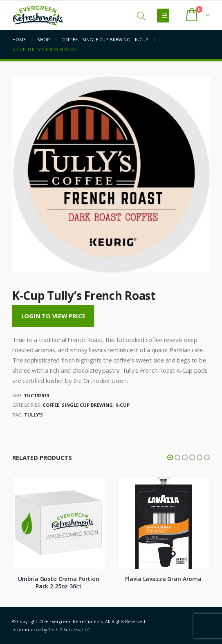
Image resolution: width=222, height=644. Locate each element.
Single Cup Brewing (87, 405)
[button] (170, 457)
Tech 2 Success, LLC (69, 630)
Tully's (34, 415)
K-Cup (122, 405)
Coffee (51, 405)
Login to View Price (53, 316)
